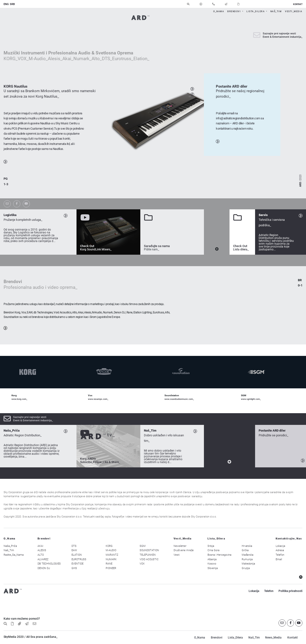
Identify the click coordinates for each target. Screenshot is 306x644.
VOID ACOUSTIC (149, 559)
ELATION (77, 555)
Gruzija (246, 568)
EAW (74, 550)
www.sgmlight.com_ (251, 399)
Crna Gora (213, 550)
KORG (109, 546)
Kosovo (212, 564)
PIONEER (111, 568)
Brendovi (235, 11)
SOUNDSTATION (149, 550)
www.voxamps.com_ (98, 399)
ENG (6, 4)
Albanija (212, 559)
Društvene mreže (184, 550)
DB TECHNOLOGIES (49, 564)
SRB (12, 4)
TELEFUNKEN (148, 555)
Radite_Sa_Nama (14, 555)
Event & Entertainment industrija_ (283, 37)
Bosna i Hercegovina (219, 555)
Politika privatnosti (290, 591)
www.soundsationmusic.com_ (179, 399)
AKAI (40, 546)
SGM (143, 546)
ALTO (41, 555)
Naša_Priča (10, 546)
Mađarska (248, 555)
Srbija (211, 546)
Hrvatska (247, 546)
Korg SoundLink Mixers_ (96, 249)
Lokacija (280, 546)
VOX (142, 564)
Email (279, 559)
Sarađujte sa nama (157, 246)
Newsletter (180, 546)
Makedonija (248, 564)
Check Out (87, 246)
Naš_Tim (276, 11)
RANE (109, 564)
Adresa (280, 550)
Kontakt (292, 638)
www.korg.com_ (19, 399)
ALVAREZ (43, 559)
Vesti (177, 555)
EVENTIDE (77, 564)
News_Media (273, 638)
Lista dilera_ (241, 249)
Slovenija (213, 568)
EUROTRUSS (79, 559)
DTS (74, 546)
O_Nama (219, 11)
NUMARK (111, 559)
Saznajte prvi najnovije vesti (279, 34)
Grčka (245, 550)
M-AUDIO (111, 550)
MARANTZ (112, 555)
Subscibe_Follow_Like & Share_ (100, 462)
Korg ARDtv (88, 459)
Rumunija (247, 559)
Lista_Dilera (256, 11)
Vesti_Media (294, 11)
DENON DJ (44, 568)
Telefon (280, 555)
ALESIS (42, 550)
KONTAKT (298, 4)
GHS (74, 568)
